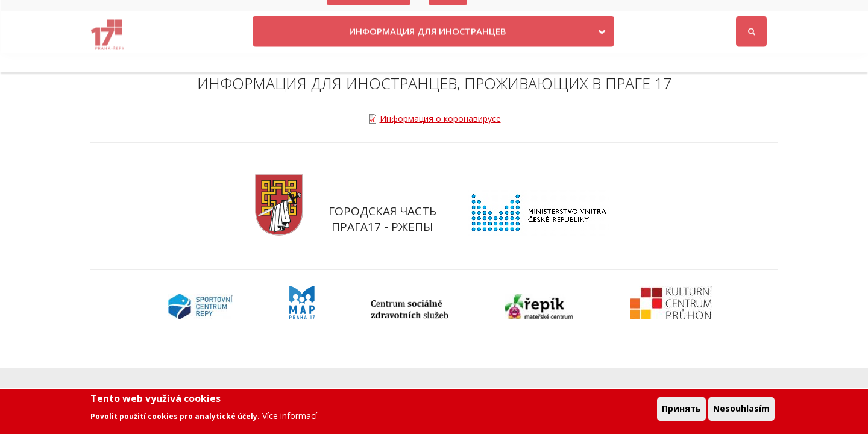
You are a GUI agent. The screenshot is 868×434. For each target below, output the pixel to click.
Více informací (290, 419)
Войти (762, 14)
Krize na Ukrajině (369, 14)
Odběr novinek (625, 14)
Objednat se (557, 14)
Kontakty (500, 14)
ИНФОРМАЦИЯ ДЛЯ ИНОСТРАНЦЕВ (428, 50)
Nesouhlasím (741, 413)
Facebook (706, 14)
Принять (681, 413)
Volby (448, 14)
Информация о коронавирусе (440, 118)
